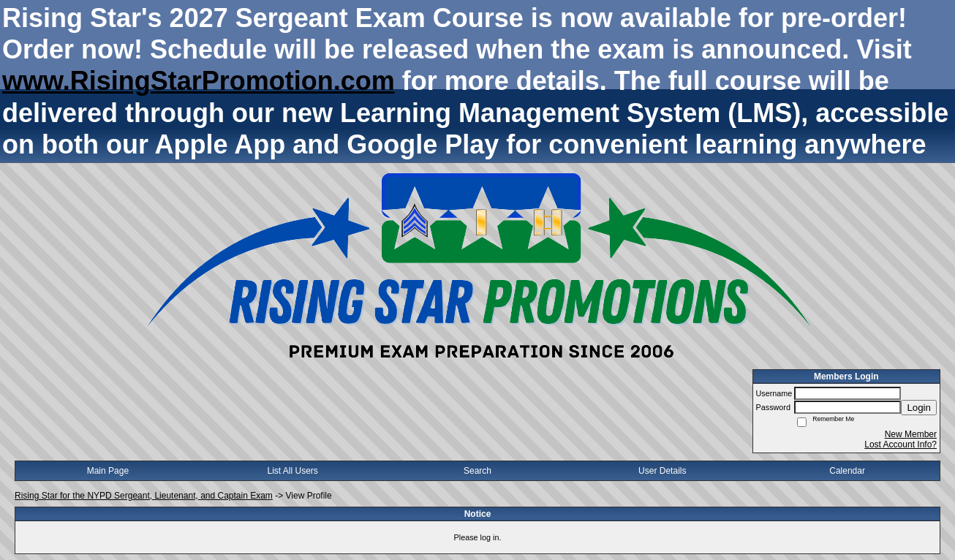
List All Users (293, 471)
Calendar (847, 471)
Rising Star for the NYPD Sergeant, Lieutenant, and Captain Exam (144, 496)
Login (919, 408)
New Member (911, 434)
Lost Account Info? (901, 444)
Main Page (108, 471)
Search (478, 471)
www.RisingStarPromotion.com (199, 81)
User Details (662, 471)
